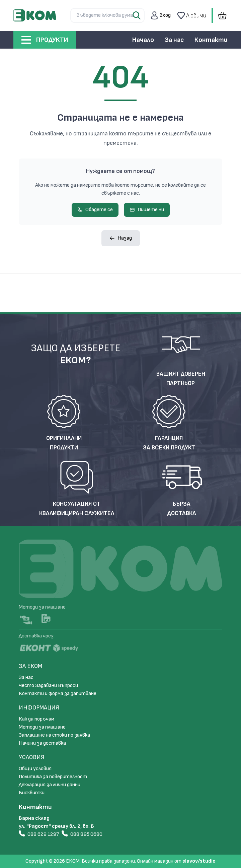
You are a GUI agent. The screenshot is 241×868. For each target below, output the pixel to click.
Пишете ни (147, 210)
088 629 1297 (39, 834)
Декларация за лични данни (50, 785)
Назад (121, 238)
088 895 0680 (82, 834)
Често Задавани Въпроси (48, 686)
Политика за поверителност (53, 777)
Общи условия (35, 769)
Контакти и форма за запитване (58, 694)
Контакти (211, 40)
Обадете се (95, 210)
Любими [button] (191, 15)
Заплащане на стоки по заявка (54, 735)
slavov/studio (199, 861)
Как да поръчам (36, 719)
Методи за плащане (42, 727)
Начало (143, 40)
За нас (174, 40)
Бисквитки (32, 793)
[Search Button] (137, 15)
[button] (161, 15)
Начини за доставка (42, 743)
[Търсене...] (107, 15)
